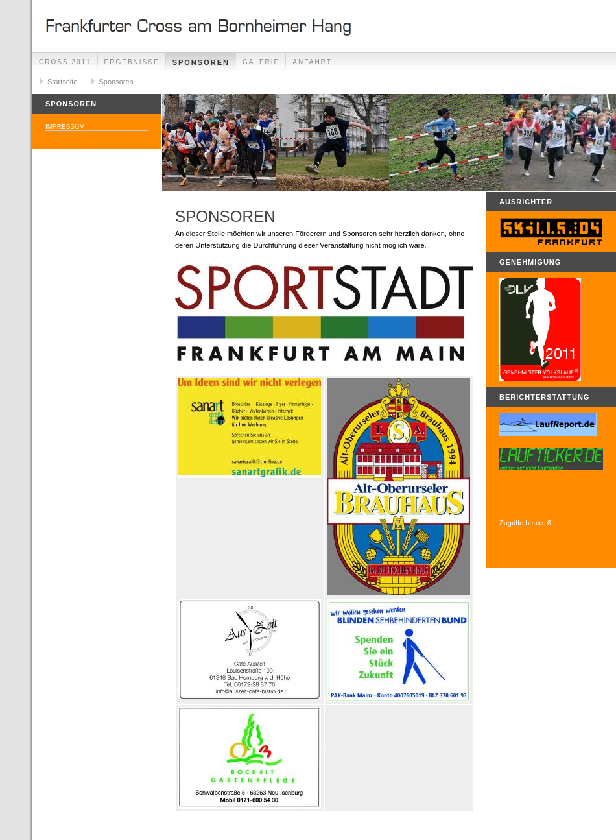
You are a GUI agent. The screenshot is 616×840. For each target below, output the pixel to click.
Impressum (65, 127)
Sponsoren (201, 62)
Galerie (261, 62)
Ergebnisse (132, 62)
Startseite (62, 82)
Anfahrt (312, 62)
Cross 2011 (65, 62)
